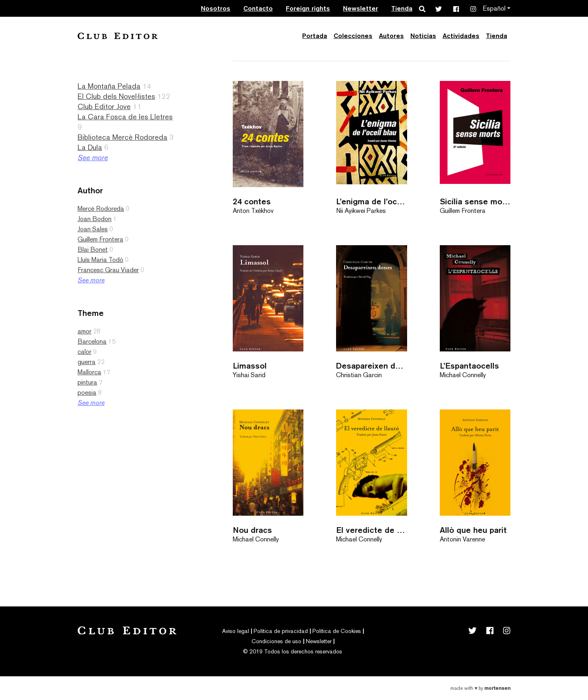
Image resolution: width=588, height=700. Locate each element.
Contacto (258, 8)
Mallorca (89, 372)
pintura (87, 382)
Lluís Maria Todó (100, 260)
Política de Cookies (337, 631)
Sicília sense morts (475, 201)
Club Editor (118, 36)
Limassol (250, 366)
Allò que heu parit (473, 530)
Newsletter (361, 8)
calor (85, 352)
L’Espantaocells (469, 366)
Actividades (461, 36)
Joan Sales (93, 229)
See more (93, 158)
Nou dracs (252, 530)
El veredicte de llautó (371, 530)
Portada (315, 36)
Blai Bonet (93, 249)
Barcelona (92, 341)
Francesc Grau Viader (108, 270)
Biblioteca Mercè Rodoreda (122, 137)
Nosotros (216, 8)
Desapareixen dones (371, 366)
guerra (87, 362)
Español (494, 8)
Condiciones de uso (276, 641)
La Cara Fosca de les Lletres (125, 117)
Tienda (402, 8)
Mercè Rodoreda (101, 209)
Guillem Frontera (100, 239)
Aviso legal (236, 631)
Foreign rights (308, 8)
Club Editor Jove (104, 106)
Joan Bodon (95, 219)
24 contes (252, 201)
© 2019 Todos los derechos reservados (293, 651)
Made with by (480, 688)
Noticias (423, 36)
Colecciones (353, 36)
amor (85, 331)
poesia (87, 392)
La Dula (90, 147)
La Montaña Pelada (109, 86)
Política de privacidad (281, 631)
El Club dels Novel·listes (116, 96)
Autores (391, 36)
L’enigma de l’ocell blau (371, 201)
